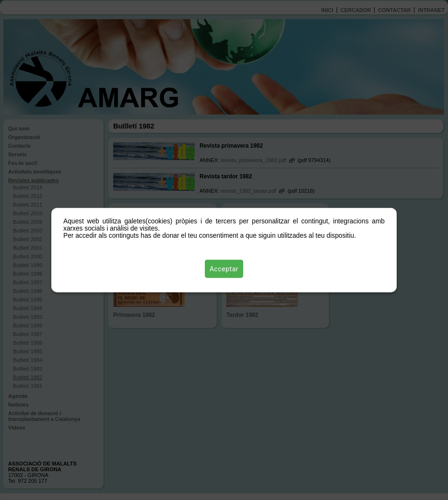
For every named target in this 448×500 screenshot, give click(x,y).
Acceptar (224, 269)
